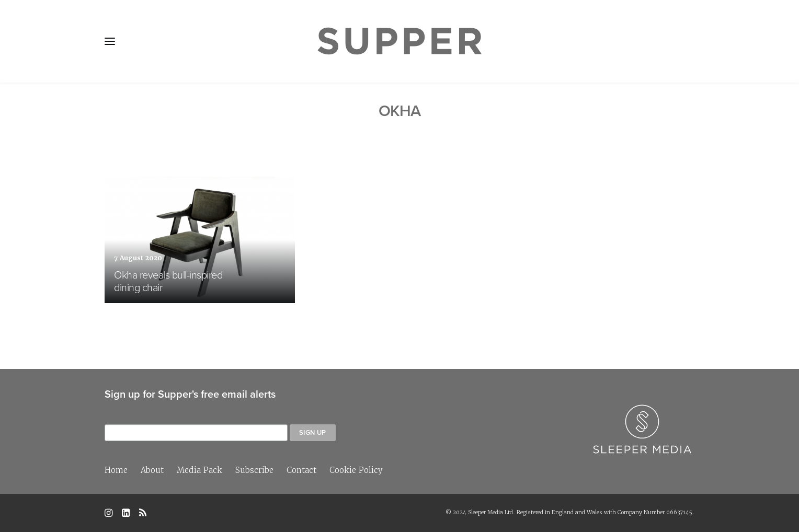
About (152, 470)
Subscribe (254, 470)
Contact (301, 470)
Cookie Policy (356, 470)
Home (116, 470)
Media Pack (199, 470)
